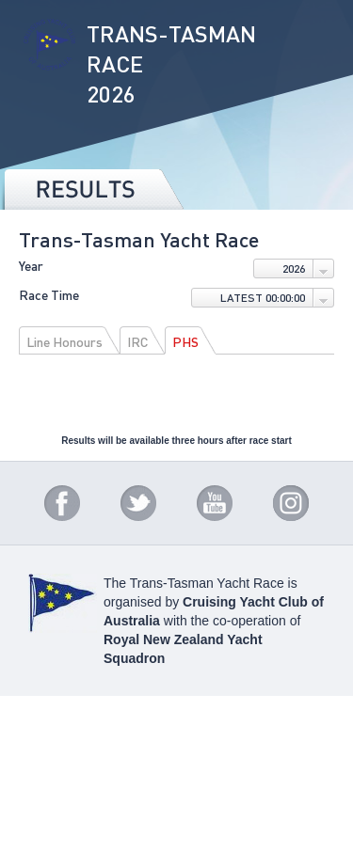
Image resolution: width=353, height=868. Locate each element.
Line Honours (64, 341)
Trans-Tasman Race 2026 (49, 65)
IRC (137, 341)
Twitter (138, 503)
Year (31, 266)
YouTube (215, 503)
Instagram (291, 503)
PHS (185, 341)
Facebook (62, 503)
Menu (315, 28)
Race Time (49, 295)
